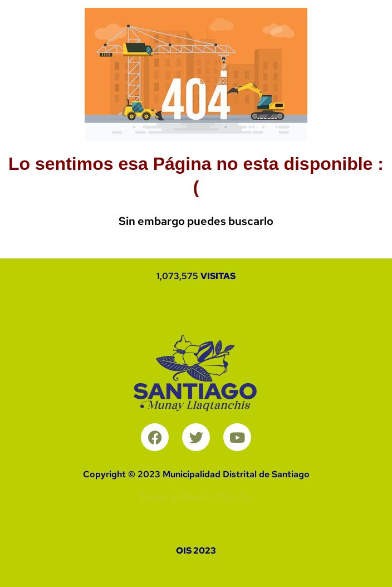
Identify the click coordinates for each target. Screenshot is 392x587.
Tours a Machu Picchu (196, 497)
